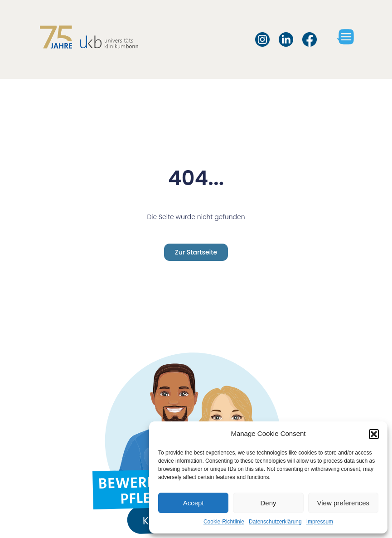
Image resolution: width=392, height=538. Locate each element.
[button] (374, 434)
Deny (268, 503)
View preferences (344, 503)
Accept (194, 503)
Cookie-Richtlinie (224, 522)
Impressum (320, 522)
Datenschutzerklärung (275, 522)
